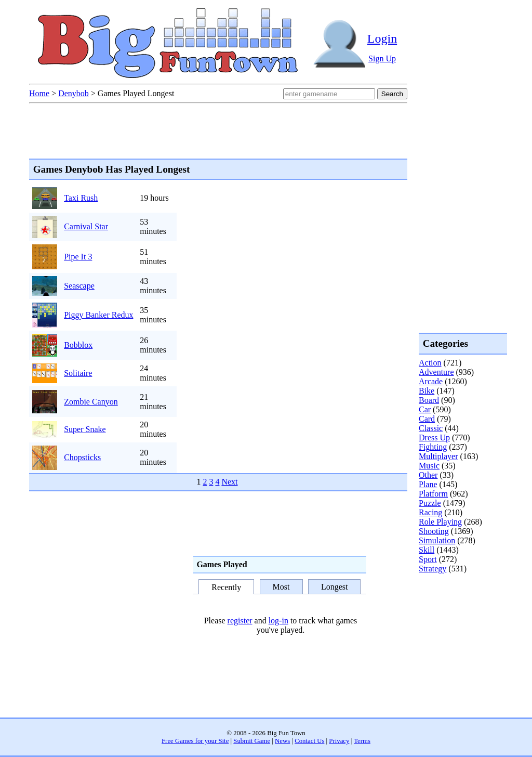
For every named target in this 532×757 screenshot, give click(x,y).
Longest (335, 587)
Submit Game (252, 741)
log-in (278, 621)
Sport (428, 559)
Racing (430, 512)
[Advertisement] (460, 616)
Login (382, 38)
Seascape (79, 286)
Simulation (437, 540)
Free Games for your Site (195, 741)
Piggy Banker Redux (98, 315)
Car (425, 409)
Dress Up (434, 438)
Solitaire (78, 373)
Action (430, 363)
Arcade (431, 381)
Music (429, 466)
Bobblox (78, 345)
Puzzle (430, 503)
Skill (427, 550)
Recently (226, 587)
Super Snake (85, 429)
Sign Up (382, 58)
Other (428, 475)
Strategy (433, 569)
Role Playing (440, 522)
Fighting (433, 447)
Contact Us (309, 741)
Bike (427, 391)
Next (229, 482)
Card (427, 419)
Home (39, 93)
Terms (362, 741)
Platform (433, 494)
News (282, 741)
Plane (428, 484)
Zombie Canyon (91, 402)
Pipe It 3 (78, 257)
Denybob (74, 93)
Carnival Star (86, 226)
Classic (431, 428)
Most (281, 587)
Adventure (436, 372)
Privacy (339, 741)
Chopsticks (82, 457)
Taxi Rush (81, 198)
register (240, 621)
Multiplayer (438, 456)
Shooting (434, 531)
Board (429, 400)
